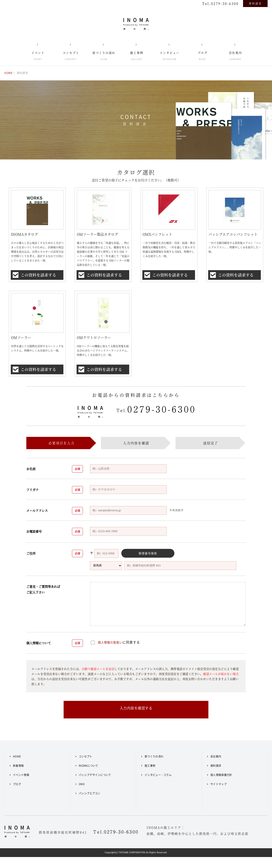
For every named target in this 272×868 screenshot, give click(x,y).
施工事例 (150, 777)
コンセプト (86, 767)
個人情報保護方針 (221, 786)
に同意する (117, 650)
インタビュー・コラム (158, 786)
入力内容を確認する (136, 720)
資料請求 (255, 3)
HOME (9, 73)
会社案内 (216, 767)
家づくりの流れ (154, 767)
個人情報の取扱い (112, 650)
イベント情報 (21, 786)
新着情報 (18, 777)
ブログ (17, 795)
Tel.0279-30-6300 (220, 3)
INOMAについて (89, 777)
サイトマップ (218, 795)
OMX (82, 795)
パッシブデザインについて (95, 786)
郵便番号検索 (138, 561)
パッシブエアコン (89, 804)
